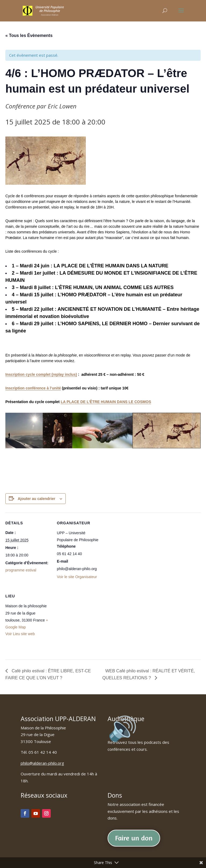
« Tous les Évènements (29, 35)
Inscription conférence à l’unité (33, 388)
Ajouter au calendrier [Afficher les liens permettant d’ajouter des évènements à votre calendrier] (36, 499)
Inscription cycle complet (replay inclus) (41, 374)
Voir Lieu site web (20, 634)
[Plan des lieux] (85, 622)
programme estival (21, 570)
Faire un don (134, 838)
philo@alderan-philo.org (42, 763)
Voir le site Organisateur (77, 577)
